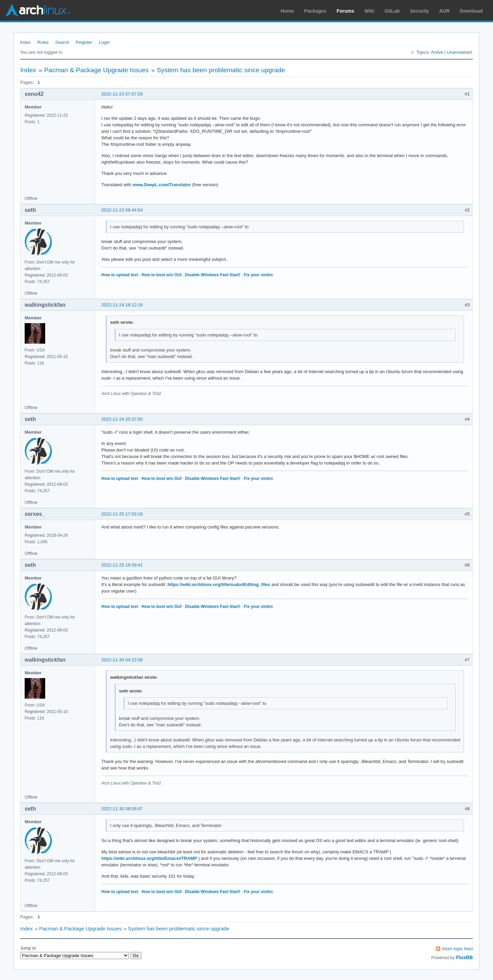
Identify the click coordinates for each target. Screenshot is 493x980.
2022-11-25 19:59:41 (122, 565)
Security (420, 11)
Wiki (370, 11)
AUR (444, 11)
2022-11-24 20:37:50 (122, 419)
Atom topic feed (457, 949)
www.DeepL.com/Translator (162, 185)
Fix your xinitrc (258, 275)
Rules (43, 42)
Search (62, 42)
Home (287, 11)
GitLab (392, 11)
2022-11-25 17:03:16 (122, 514)
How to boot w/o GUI (161, 275)
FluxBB (464, 957)
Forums (345, 11)
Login (104, 42)
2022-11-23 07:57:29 (122, 94)
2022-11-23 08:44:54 (122, 210)
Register (84, 42)
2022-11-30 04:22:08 (122, 660)
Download (471, 11)
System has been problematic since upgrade (221, 70)
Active (437, 52)
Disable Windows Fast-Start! (213, 275)
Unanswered (459, 52)
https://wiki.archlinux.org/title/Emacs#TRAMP (149, 858)
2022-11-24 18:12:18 (122, 305)
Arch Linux (38, 10)
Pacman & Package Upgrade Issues (96, 70)
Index (25, 42)
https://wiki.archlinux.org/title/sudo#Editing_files (219, 584)
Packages (315, 11)
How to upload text (120, 275)
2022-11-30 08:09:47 (122, 809)
